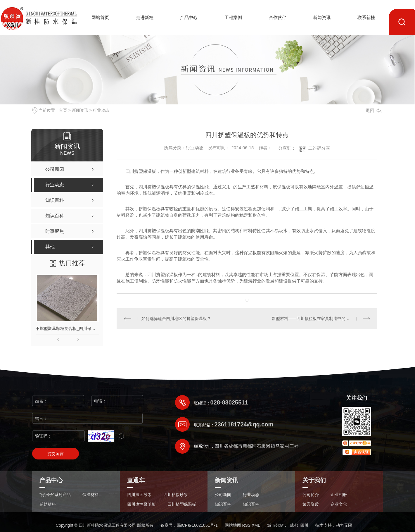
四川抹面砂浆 (139, 495)
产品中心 (189, 17)
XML (256, 525)
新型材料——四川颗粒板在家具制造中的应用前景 (317, 318)
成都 (294, 525)
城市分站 (275, 525)
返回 (373, 110)
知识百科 (223, 504)
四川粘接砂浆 (176, 495)
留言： (88, 419)
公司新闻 (223, 495)
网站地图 (233, 525)
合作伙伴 (278, 17)
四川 (304, 525)
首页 (63, 110)
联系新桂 (366, 17)
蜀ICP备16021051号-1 (197, 525)
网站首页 (100, 17)
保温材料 (91, 495)
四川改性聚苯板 (141, 504)
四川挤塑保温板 (182, 504)
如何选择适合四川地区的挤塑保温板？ (176, 318)
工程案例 (233, 17)
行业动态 (101, 110)
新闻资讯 (322, 17)
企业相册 (339, 495)
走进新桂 (145, 17)
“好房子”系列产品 (55, 495)
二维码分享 (319, 148)
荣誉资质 (311, 504)
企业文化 (339, 504)
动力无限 (344, 525)
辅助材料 (48, 504)
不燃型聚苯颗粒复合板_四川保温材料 (67, 328)
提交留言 (56, 454)
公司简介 (311, 495)
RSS (246, 525)
